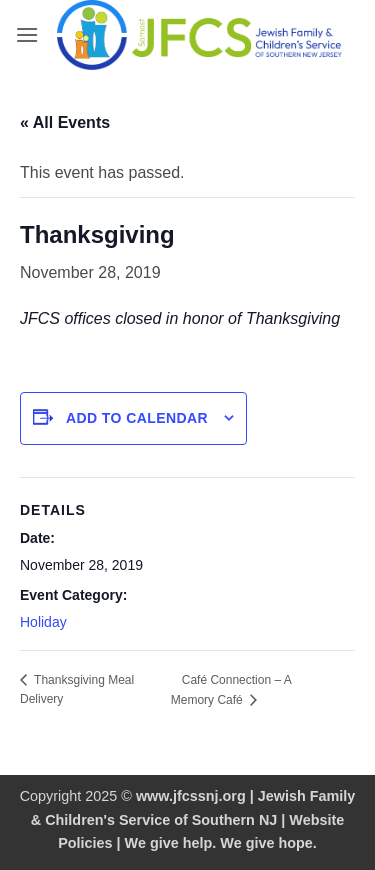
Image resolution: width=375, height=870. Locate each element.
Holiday (43, 622)
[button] (27, 34)
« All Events (65, 122)
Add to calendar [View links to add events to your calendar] (137, 418)
